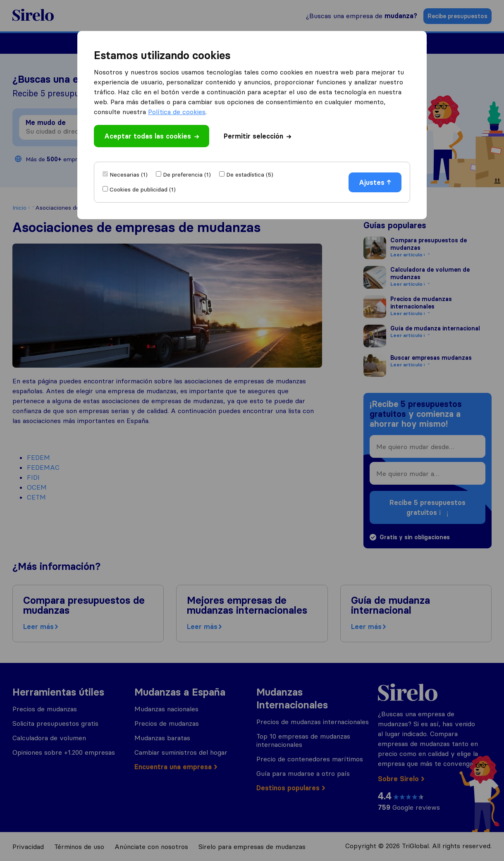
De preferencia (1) (187, 175)
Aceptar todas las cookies (152, 136)
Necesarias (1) (129, 175)
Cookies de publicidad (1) (143, 189)
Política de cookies (177, 112)
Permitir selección (257, 136)
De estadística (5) (250, 175)
